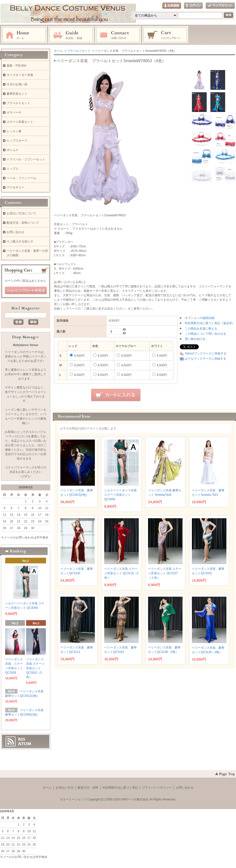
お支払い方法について (21, 213)
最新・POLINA (17, 66)
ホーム (24, 35)
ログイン (193, 6)
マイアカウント (220, 6)
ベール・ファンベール (21, 178)
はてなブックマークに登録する (205, 359)
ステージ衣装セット (20, 122)
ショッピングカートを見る (26, 291)
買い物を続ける (195, 339)
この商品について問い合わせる (205, 334)
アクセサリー (16, 187)
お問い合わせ (118, 35)
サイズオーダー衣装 (20, 75)
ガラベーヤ (14, 112)
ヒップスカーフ (17, 141)
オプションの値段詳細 (200, 318)
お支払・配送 (71, 35)
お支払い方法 (65, 788)
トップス (13, 169)
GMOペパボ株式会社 (135, 799)
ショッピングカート (166, 35)
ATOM (25, 744)
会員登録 (172, 6)
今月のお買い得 (17, 84)
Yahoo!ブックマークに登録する (206, 353)
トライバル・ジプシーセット (26, 159)
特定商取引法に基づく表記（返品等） (210, 323)
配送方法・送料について (23, 223)
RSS (22, 739)
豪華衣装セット (17, 94)
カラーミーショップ (73, 799)
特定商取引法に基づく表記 (120, 788)
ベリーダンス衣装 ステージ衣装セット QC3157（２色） (165, 573)
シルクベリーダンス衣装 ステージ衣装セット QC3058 (120, 495)
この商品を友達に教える (201, 329)
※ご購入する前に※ (20, 241)
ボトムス (13, 150)
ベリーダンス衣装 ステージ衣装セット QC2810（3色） (35, 668)
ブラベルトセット (79, 51)
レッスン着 (14, 131)
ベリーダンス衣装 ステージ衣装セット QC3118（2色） (121, 573)
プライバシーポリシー (157, 788)
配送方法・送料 (88, 788)
